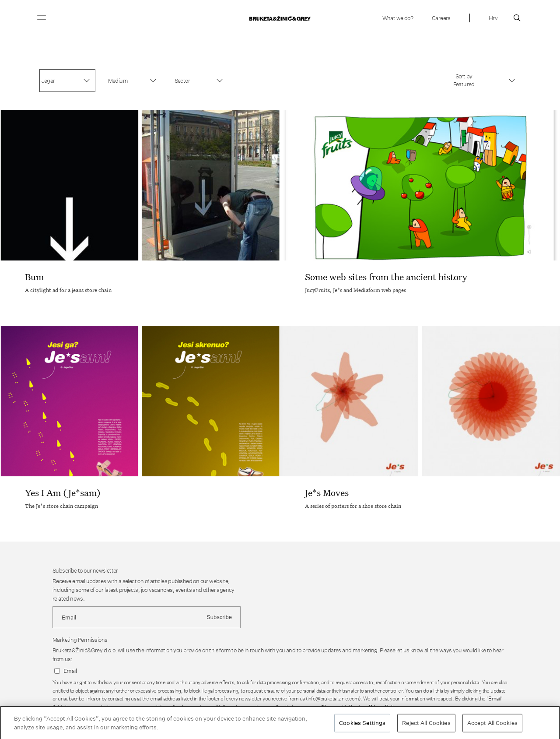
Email (70, 671)
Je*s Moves (327, 493)
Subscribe (219, 617)
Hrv (493, 18)
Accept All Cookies (492, 725)
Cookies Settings (362, 725)
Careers (441, 18)
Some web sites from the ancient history (386, 277)
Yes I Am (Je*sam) (63, 493)
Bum (34, 277)
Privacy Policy (383, 707)
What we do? (398, 18)
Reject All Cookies (426, 725)
